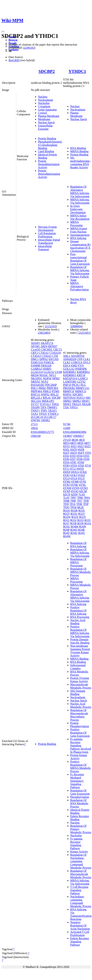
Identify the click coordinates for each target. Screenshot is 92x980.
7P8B (66, 501)
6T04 (80, 456)
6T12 (73, 469)
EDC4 (67, 366)
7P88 (80, 498)
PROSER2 (69, 388)
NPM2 (56, 378)
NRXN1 (36, 382)
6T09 (86, 459)
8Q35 (87, 520)
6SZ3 (87, 446)
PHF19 (67, 385)
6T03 (73, 456)
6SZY (81, 453)
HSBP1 (47, 369)
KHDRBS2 (83, 372)
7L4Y (66, 498)
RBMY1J (81, 391)
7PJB (79, 504)
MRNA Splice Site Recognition (80, 217)
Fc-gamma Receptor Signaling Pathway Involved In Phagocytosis (81, 745)
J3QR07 (68, 436)
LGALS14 (37, 372)
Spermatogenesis (80, 235)
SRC (88, 398)
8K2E (80, 507)
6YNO (84, 488)
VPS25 (43, 414)
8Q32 (73, 520)
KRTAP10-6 (70, 378)
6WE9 (67, 472)
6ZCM (83, 491)
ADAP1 (35, 343)
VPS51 (74, 407)
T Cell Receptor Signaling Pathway (79, 890)
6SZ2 (81, 446)
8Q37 (66, 523)
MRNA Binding (79, 151)
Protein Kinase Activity (79, 757)
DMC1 (35, 359)
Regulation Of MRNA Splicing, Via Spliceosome (80, 270)
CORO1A (77, 362)
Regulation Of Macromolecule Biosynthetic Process (79, 715)
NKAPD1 (36, 378)
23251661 (84, 333)
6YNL (82, 485)
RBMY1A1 (83, 388)
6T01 (88, 453)
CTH (55, 356)
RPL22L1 (36, 398)
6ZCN (67, 494)
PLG (83, 385)
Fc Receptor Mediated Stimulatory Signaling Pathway (77, 781)
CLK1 (87, 359)
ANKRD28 (70, 359)
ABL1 (67, 356)
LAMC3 (83, 378)
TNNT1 (35, 411)
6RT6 (80, 443)
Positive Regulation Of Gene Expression (80, 733)
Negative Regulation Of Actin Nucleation (80, 925)
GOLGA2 (69, 369)
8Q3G (67, 527)
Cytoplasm (44, 106)
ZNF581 (36, 420)
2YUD (67, 440)
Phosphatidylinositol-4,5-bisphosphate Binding (50, 145)
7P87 (73, 498)
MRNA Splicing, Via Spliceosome (80, 201)
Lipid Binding (46, 151)
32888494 (76, 326)
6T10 (88, 466)
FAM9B (35, 366)
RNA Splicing (78, 238)
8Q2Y (82, 517)
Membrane (44, 119)
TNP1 (44, 411)
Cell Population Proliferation (47, 235)
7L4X (82, 494)
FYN (81, 366)
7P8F (73, 501)
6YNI (83, 482)
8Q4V (82, 533)
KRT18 (81, 375)
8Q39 (80, 523)
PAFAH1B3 (38, 385)
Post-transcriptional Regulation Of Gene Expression (80, 259)
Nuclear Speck (46, 122)
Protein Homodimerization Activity (49, 164)
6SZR (81, 449)
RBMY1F (69, 391)
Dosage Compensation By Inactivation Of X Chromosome (80, 246)
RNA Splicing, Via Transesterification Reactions (81, 914)
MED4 (35, 375)
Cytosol (42, 113)
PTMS (56, 391)
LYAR (58, 372)
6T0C (73, 462)
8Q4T (66, 533)
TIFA (43, 407)
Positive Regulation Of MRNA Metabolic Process (81, 766)
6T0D (81, 462)
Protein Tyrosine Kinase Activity (80, 680)
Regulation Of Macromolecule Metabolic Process (81, 874)
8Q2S (81, 511)
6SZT (66, 453)
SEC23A (36, 401)
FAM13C (49, 362)
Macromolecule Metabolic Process (81, 686)
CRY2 (34, 353)
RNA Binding (78, 148)
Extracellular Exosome (45, 127)
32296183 (29, 48)
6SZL (66, 449)
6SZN (74, 449)
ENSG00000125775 (42, 432)
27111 (34, 424)
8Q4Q (74, 530)
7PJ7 (80, 501)
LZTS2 (81, 382)
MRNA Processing (76, 224)
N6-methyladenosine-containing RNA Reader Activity (80, 163)
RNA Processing (80, 617)
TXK (66, 407)
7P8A (87, 498)
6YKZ (81, 475)
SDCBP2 (47, 71)
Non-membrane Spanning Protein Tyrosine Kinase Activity (80, 651)
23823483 (44, 333)
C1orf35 (36, 349)
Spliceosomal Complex (78, 667)
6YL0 (66, 478)
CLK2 (67, 362)
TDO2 (55, 404)
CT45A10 (55, 353)
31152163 (50, 326)
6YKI (66, 475)
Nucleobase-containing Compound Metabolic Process (81, 901)
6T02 (66, 456)
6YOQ (75, 491)
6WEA (75, 472)
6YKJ (74, 475)
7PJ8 (86, 501)
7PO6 (73, 507)
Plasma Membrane (49, 116)
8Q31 (66, 520)
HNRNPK (81, 369)
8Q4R (81, 530)
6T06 (66, 459)
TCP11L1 (45, 404)
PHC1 (34, 388)
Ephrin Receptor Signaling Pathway (80, 942)
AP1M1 (35, 346)
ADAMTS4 (78, 356)
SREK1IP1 (48, 401)
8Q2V (82, 514)
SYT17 (35, 404)
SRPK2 (77, 401)
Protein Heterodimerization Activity (49, 174)
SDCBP (56, 398)
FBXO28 (46, 366)
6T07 (73, 459)
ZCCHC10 (37, 417)
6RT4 (66, 443)
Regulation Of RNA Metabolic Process (79, 803)
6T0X (74, 466)
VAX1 (34, 414)
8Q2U (74, 514)
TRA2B (86, 404)
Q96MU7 (79, 436)
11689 (67, 428)
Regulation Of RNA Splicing (78, 545)
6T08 (80, 459)
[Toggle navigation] (3, 32)
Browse (13, 40)
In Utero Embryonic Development (78, 209)
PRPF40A (37, 391)
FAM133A (37, 362)
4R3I (82, 440)
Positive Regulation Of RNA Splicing (78, 611)
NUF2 (45, 382)
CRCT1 (58, 349)
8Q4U (74, 533)
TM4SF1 (52, 407)
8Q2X (75, 517)
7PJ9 (66, 504)
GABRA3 (37, 369)
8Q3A (88, 523)
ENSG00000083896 (75, 432)
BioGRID (14, 60)
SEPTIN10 (69, 398)
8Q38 (73, 523)
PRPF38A (52, 388)
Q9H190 (36, 436)
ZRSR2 (45, 420)
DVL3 (87, 362)
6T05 (86, 456)
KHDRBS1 (70, 372)
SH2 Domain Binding (78, 692)
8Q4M (75, 527)
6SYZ (67, 446)
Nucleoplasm (45, 100)
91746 (67, 424)
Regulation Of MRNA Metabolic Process (81, 572)
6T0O (66, 466)
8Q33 (80, 520)
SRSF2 (67, 404)
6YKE (83, 472)
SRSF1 (86, 401)
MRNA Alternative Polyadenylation (80, 286)
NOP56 (47, 378)
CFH (80, 359)
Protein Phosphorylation (80, 725)
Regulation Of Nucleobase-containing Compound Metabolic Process (81, 861)
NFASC (44, 375)
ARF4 (44, 346)
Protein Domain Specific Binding (80, 641)
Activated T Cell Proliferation (80, 933)
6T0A (66, 462)
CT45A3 (36, 356)
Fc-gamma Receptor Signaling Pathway (76, 844)
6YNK (74, 485)
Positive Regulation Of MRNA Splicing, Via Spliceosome (80, 631)
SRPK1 (67, 401)
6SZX (74, 453)
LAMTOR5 (70, 382)
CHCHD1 (47, 349)
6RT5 (73, 443)
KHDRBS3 (70, 375)
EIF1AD (54, 359)
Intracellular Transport (45, 248)
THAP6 (35, 407)
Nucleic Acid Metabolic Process (81, 705)
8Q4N (82, 527)
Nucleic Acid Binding (78, 622)
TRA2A (76, 404)
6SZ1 (74, 446)
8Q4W (67, 536)
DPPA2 (44, 359)
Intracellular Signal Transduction (49, 241)
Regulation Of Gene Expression (80, 792)
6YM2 (67, 482)
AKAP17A (47, 343)
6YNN (76, 488)
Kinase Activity (79, 852)
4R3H (75, 440)
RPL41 (47, 398)
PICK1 (76, 385)
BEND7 (53, 346)
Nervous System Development (47, 228)
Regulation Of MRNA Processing (78, 562)
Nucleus (43, 97)
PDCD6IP (51, 385)
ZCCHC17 (50, 417)
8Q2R (74, 511)
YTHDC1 (77, 71)
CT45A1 (44, 353)
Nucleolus (44, 103)
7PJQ (66, 507)
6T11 (66, 469)
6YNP (67, 491)
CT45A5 (47, 356)
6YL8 (74, 478)
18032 (34, 428)
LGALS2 (49, 372)
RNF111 (36, 394)
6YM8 (75, 482)
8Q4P (66, 530)
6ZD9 (74, 494)
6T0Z (81, 466)
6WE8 (80, 469)
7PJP (86, 504)
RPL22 (54, 394)
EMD (74, 366)
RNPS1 (45, 394)
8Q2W (67, 517)
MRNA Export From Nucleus (79, 230)
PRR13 (47, 391)
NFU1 (53, 375)
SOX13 (81, 398)
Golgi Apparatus (47, 110)
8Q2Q (67, 511)
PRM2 (42, 388)
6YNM (67, 488)
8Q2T (66, 514)
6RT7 (87, 443)
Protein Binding (47, 138)
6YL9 (81, 478)
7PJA (72, 504)
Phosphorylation (80, 797)
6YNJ (66, 485)
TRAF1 (52, 411)
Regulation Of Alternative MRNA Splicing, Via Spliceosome (80, 191)
